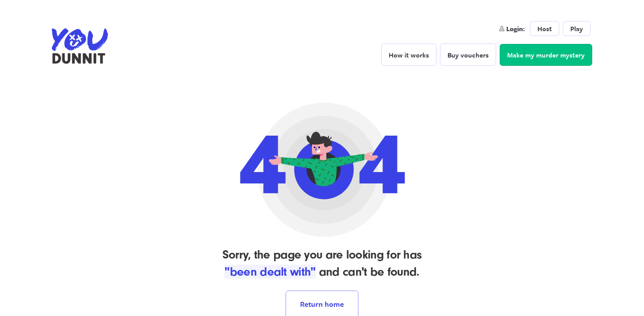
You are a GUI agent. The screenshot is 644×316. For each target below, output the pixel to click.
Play (577, 29)
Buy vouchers (468, 55)
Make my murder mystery (546, 55)
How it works (409, 55)
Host (545, 29)
